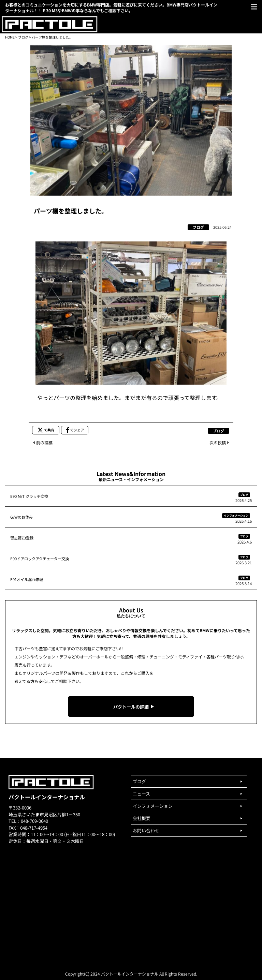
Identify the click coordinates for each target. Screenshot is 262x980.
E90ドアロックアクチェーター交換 (40, 559)
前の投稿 (44, 442)
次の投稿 (218, 442)
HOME (10, 37)
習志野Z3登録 (22, 538)
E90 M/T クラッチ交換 (29, 496)
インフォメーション (236, 515)
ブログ (23, 37)
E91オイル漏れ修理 (27, 579)
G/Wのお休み (21, 517)
